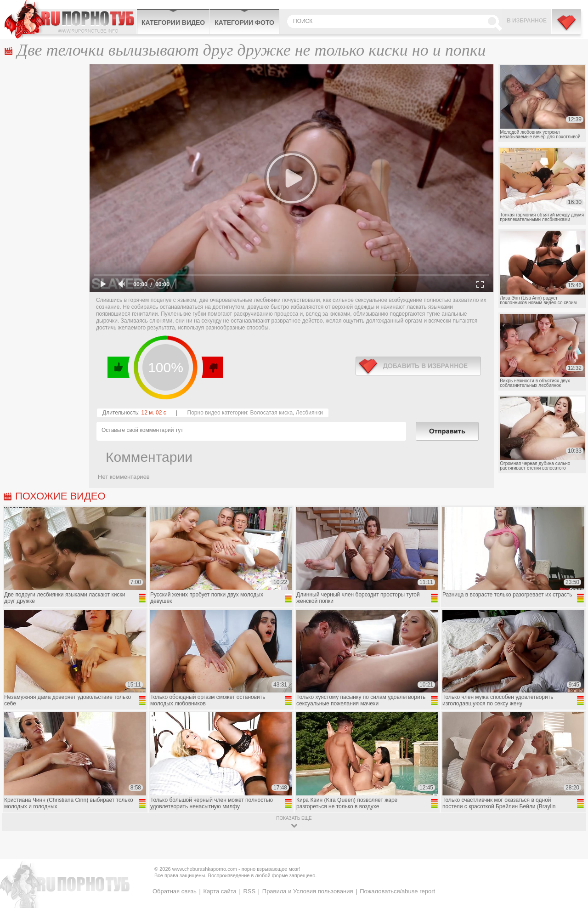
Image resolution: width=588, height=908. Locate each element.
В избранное (527, 21)
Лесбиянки (309, 413)
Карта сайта (220, 891)
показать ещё (294, 818)
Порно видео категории (217, 413)
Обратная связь (175, 891)
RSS (249, 891)
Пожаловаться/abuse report (397, 891)
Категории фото (244, 23)
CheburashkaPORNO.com (71, 19)
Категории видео (173, 23)
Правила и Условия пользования (308, 891)
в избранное (418, 366)
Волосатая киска (271, 413)
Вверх (570, 853)
